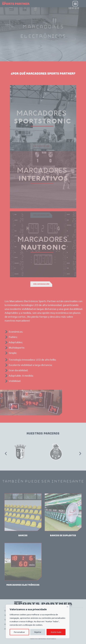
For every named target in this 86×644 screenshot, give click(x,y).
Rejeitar (38, 632)
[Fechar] (67, 606)
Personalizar (19, 632)
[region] (38, 621)
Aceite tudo (56, 632)
